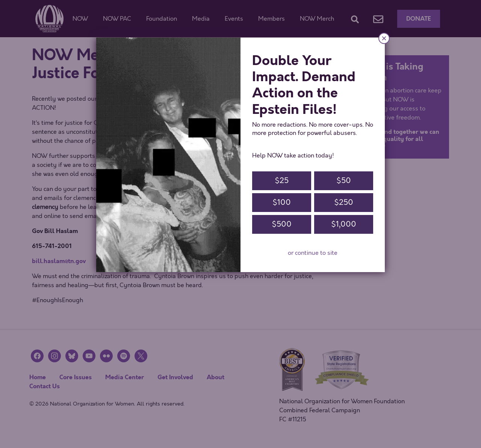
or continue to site (313, 253)
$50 (344, 181)
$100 (282, 202)
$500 (282, 224)
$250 (344, 202)
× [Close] (384, 38)
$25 (282, 181)
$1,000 (344, 224)
